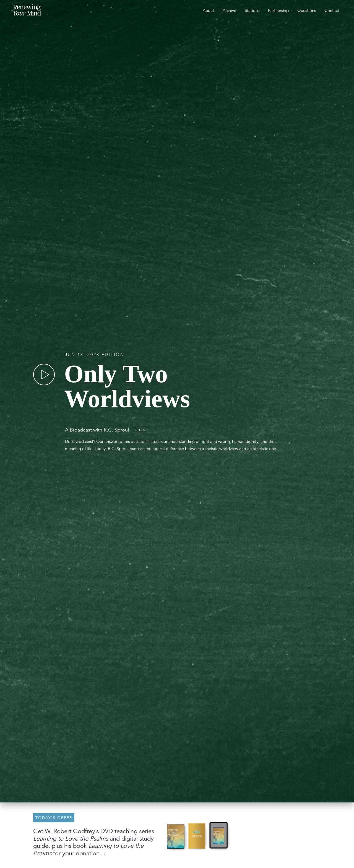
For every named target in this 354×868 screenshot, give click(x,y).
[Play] (44, 375)
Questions (307, 10)
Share (142, 430)
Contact (332, 10)
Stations (252, 10)
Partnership (278, 10)
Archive (229, 10)
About (208, 10)
